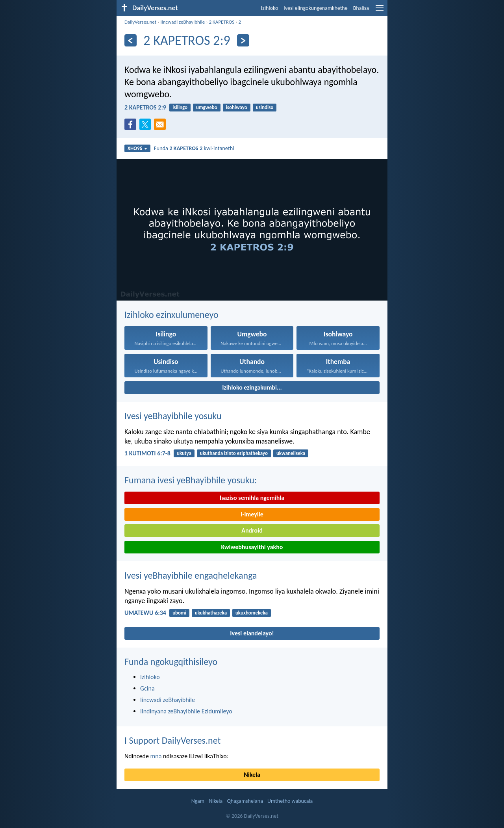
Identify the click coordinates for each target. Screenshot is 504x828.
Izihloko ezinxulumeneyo (171, 315)
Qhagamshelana (245, 801)
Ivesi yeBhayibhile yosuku (173, 416)
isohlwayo (237, 107)
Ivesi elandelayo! (252, 633)
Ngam (198, 801)
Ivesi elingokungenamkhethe (315, 8)
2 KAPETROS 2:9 (145, 107)
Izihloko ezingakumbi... (252, 387)
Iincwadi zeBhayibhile (183, 22)
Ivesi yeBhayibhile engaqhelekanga (191, 575)
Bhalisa (361, 8)
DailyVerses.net (140, 22)
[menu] (380, 11)
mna (156, 756)
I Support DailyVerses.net (173, 740)
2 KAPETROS (222, 22)
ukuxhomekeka (252, 613)
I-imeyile (252, 514)
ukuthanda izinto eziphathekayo (234, 453)
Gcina (147, 688)
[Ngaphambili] (131, 40)
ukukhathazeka (211, 613)
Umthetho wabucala (290, 801)
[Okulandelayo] (243, 40)
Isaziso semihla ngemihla (252, 498)
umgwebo (207, 107)
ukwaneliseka (291, 453)
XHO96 (138, 148)
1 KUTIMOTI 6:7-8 (147, 453)
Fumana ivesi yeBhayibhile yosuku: (191, 480)
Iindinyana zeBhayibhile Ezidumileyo (186, 711)
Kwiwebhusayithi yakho (252, 547)
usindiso (265, 107)
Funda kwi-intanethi (194, 148)
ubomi (179, 613)
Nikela (252, 775)
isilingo (180, 107)
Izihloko (270, 8)
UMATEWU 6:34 (145, 613)
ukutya (184, 453)
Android (252, 530)
